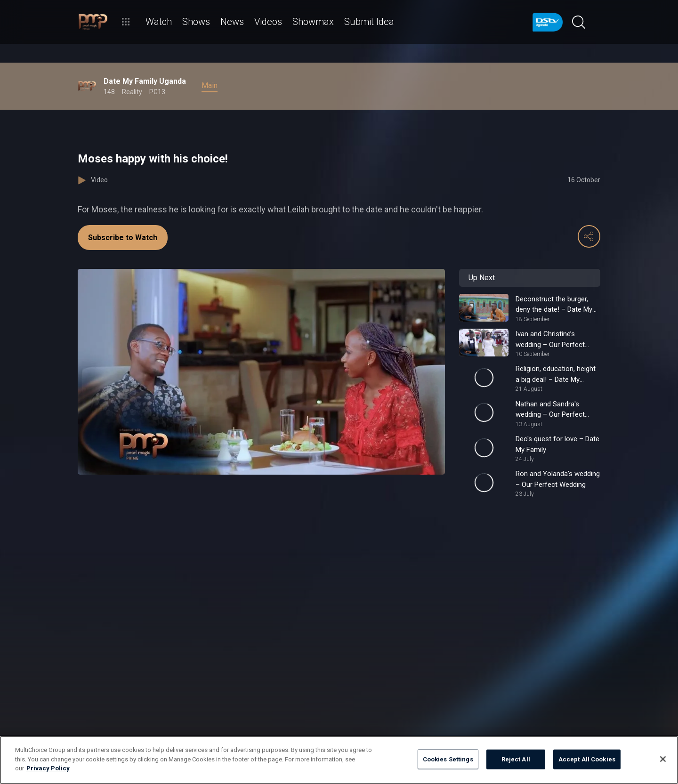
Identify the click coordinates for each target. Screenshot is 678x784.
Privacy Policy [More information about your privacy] (48, 768)
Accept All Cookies (587, 759)
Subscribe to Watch (123, 238)
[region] (339, 760)
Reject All (516, 759)
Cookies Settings (448, 759)
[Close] (663, 759)
